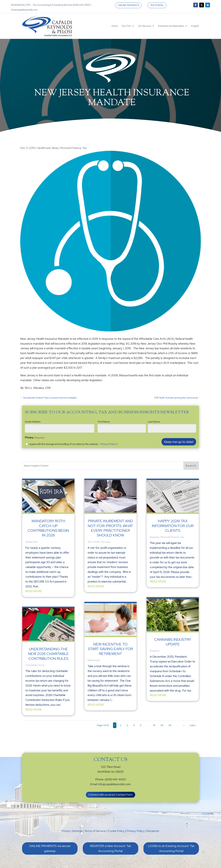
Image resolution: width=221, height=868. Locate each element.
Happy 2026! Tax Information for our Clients (173, 526)
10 (154, 725)
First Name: (104, 422)
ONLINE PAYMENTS (128, 5)
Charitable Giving (35, 665)
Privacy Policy (108, 444)
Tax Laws (106, 542)
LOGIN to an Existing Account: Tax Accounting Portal (171, 848)
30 (170, 725)
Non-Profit (94, 542)
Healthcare (44, 148)
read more (34, 591)
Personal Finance (70, 148)
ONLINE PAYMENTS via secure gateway (50, 848)
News (55, 148)
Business (155, 537)
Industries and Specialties (171, 26)
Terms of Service (95, 831)
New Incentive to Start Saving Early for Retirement (110, 649)
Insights (195, 26)
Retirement (31, 542)
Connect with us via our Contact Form (110, 795)
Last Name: (154, 422)
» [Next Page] (184, 725)
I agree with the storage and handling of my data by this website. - (73, 444)
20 (162, 725)
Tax (84, 148)
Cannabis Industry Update (173, 642)
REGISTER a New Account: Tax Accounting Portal (110, 848)
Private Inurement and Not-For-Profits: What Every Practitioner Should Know (110, 528)
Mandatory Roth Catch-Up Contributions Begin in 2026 (48, 528)
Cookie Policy (116, 831)
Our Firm (126, 26)
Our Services (145, 26)
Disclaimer (153, 831)
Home (115, 26)
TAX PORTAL (157, 5)
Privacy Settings (72, 831)
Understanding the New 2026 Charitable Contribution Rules (48, 654)
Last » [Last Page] (193, 725)
